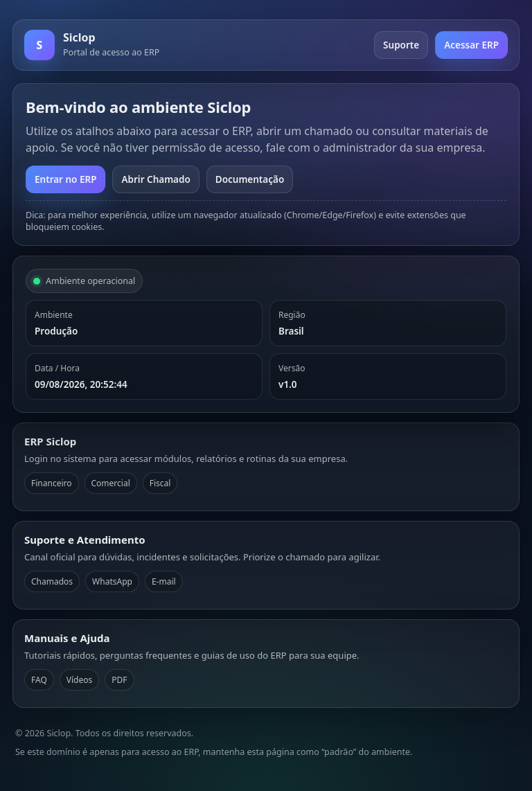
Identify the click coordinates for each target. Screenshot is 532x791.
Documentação (250, 179)
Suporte (401, 45)
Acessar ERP (471, 45)
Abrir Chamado (156, 179)
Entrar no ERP (65, 179)
